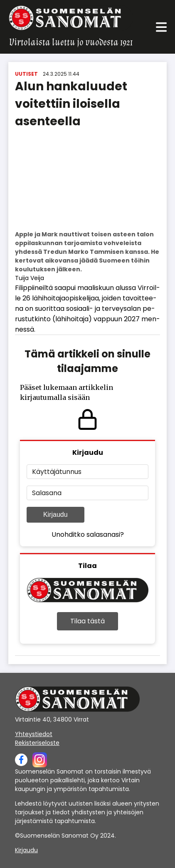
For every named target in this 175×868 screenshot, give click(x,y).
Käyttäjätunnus (57, 472)
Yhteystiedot (34, 734)
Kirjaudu (55, 515)
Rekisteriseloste (37, 743)
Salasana (47, 493)
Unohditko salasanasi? (88, 534)
